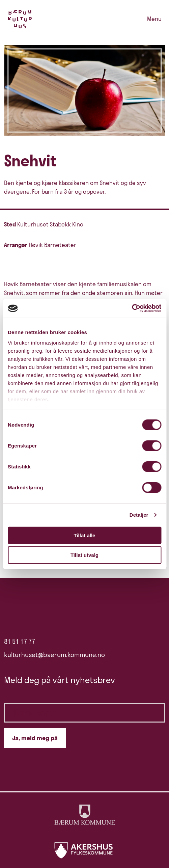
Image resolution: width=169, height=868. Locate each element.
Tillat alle (85, 535)
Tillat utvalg (84, 555)
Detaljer (139, 515)
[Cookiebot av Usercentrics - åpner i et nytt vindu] (132, 308)
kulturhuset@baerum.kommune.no (54, 655)
